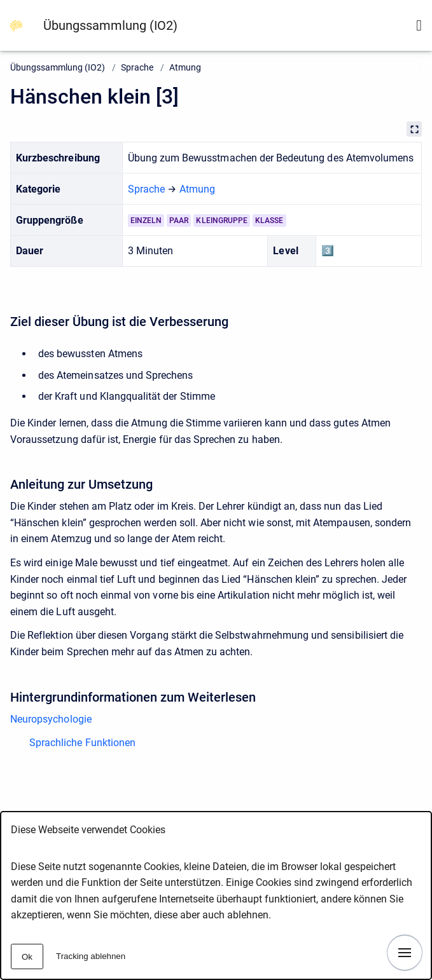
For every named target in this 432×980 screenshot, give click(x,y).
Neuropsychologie (51, 719)
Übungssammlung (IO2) (110, 25)
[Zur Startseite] (17, 25)
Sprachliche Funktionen (82, 743)
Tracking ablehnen (91, 956)
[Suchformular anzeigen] (419, 25)
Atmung (185, 67)
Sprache (137, 67)
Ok (27, 957)
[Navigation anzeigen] (405, 953)
